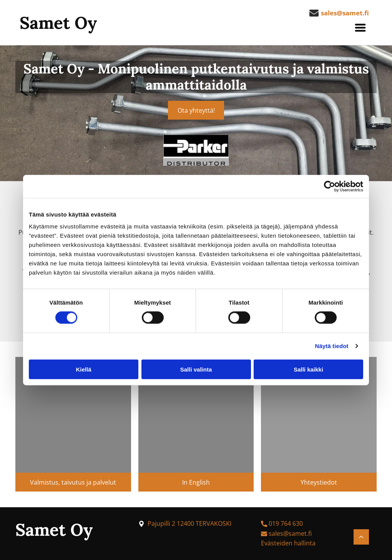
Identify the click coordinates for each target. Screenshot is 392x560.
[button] (360, 28)
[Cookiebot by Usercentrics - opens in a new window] (330, 187)
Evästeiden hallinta (288, 543)
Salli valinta (196, 369)
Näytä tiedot (332, 346)
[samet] (73, 415)
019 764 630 (286, 523)
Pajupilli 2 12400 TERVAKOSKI (189, 523)
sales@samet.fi (290, 533)
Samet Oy (58, 23)
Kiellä (83, 369)
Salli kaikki (308, 369)
